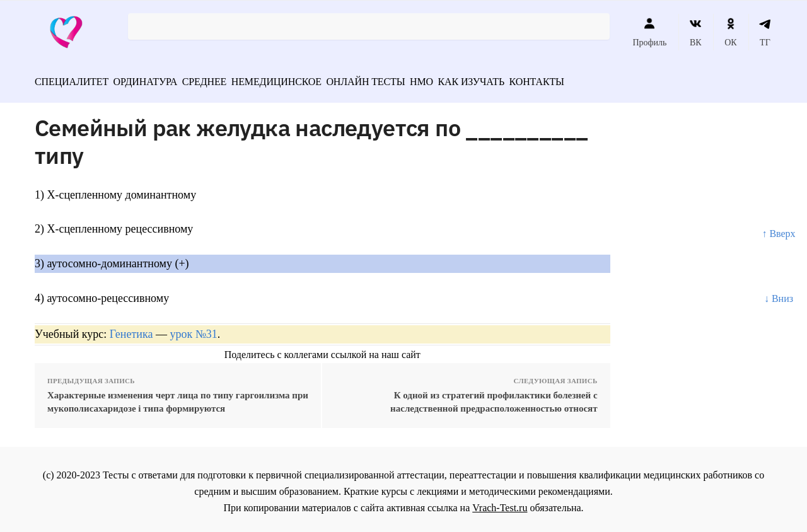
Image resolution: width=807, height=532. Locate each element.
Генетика (131, 330)
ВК (696, 32)
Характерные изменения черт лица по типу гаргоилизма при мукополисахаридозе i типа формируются (178, 397)
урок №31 (193, 330)
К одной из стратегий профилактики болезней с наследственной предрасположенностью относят (494, 397)
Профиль (649, 32)
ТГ (765, 32)
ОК (730, 32)
